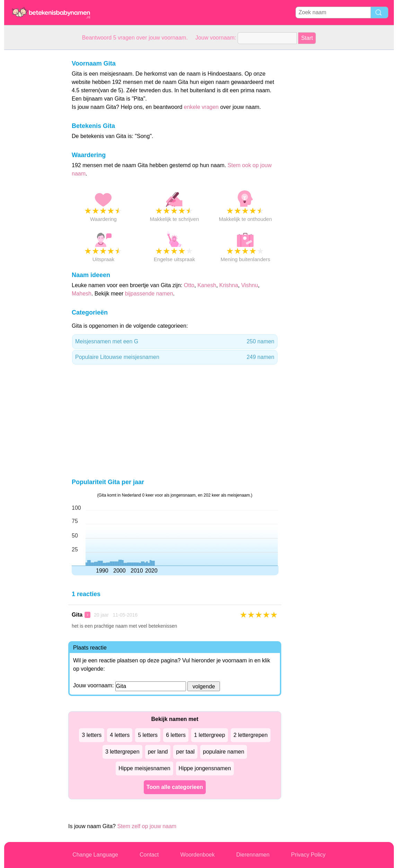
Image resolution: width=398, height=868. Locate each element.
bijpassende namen (149, 294)
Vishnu (250, 285)
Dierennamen (253, 855)
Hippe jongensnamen (205, 768)
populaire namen (224, 752)
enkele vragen (201, 107)
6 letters (176, 735)
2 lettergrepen (251, 735)
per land (158, 752)
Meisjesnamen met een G (175, 342)
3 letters (92, 735)
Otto (189, 285)
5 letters (148, 735)
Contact (149, 855)
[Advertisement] (32, 154)
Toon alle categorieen (175, 787)
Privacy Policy (308, 855)
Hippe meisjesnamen (144, 768)
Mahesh (82, 294)
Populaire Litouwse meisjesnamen (175, 357)
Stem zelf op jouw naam (147, 826)
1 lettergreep (210, 735)
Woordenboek (197, 855)
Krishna (229, 285)
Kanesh (207, 285)
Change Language (95, 855)
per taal (185, 752)
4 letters (120, 735)
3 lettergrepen (122, 752)
